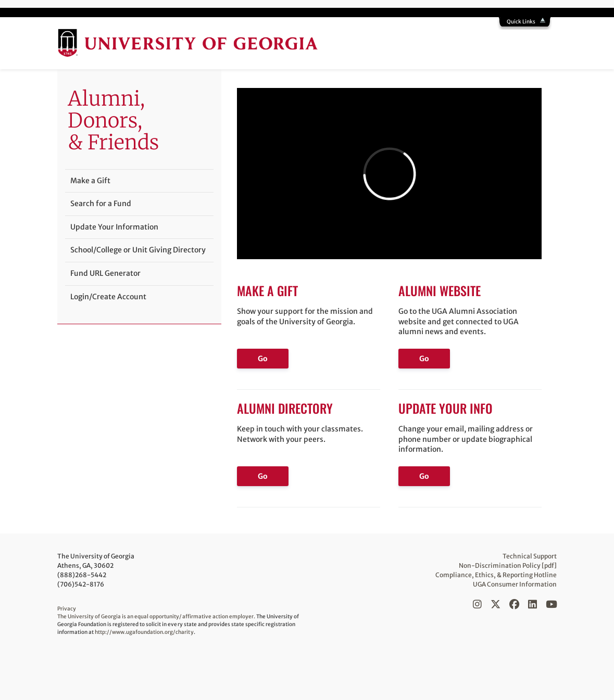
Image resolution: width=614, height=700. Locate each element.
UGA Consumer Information (515, 584)
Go (263, 359)
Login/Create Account (108, 297)
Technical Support (530, 556)
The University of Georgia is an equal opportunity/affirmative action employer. (156, 616)
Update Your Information (114, 227)
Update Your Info (446, 408)
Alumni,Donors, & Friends (113, 120)
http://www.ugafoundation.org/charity (144, 632)
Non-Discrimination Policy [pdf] (508, 565)
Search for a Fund (101, 203)
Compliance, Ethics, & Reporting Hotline (496, 575)
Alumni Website (440, 290)
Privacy (67, 609)
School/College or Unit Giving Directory (138, 250)
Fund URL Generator (105, 273)
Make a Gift (267, 290)
